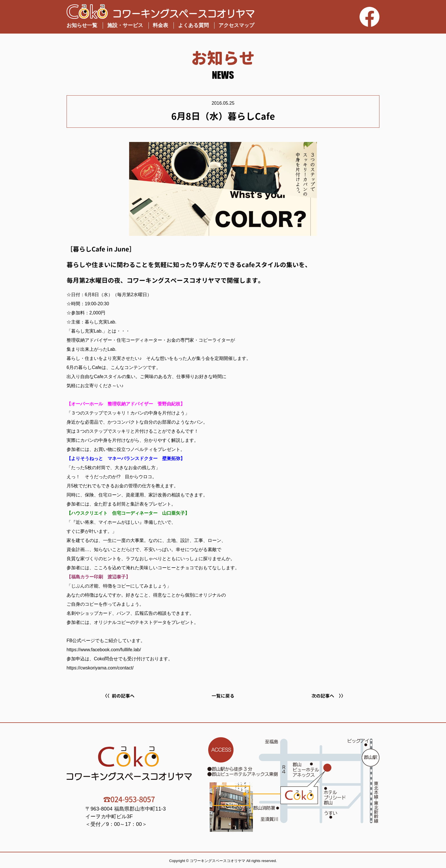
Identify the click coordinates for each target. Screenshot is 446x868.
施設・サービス (125, 25)
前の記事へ (123, 696)
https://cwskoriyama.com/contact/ (100, 668)
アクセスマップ (236, 25)
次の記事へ (323, 696)
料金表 (160, 25)
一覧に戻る (223, 696)
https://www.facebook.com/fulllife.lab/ (104, 650)
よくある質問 (193, 25)
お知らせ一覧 (82, 25)
